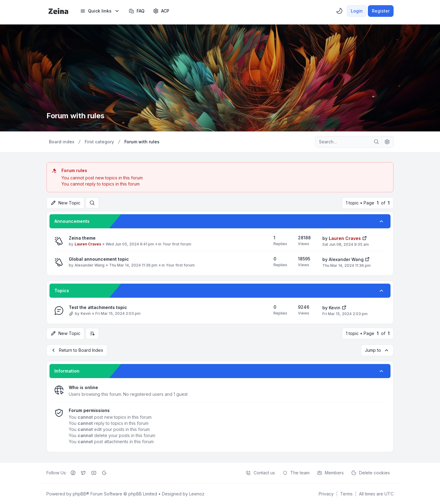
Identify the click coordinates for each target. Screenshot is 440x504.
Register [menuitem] (381, 11)
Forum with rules (76, 116)
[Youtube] (94, 473)
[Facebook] (73, 473)
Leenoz (197, 493)
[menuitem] (100, 11)
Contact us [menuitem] (260, 473)
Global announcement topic (99, 259)
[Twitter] (83, 473)
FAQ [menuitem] (137, 11)
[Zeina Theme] (58, 11)
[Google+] (104, 473)
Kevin (86, 313)
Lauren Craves (88, 244)
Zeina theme (82, 238)
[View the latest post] (365, 238)
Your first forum (177, 244)
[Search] (376, 142)
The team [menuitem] (296, 473)
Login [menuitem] (357, 11)
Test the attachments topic (98, 307)
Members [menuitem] (330, 473)
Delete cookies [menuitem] (370, 473)
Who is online (83, 387)
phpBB (79, 493)
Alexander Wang (90, 265)
